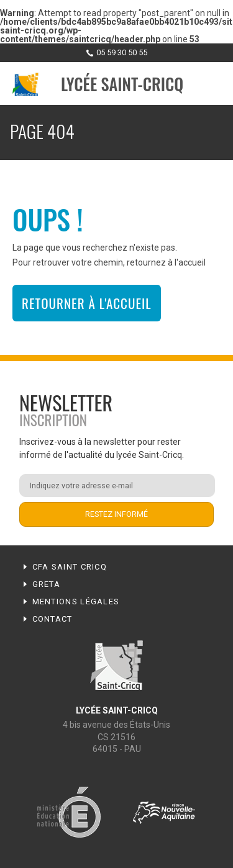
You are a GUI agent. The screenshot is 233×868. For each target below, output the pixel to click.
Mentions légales (76, 602)
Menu (212, 84)
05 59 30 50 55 (122, 52)
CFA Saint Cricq (70, 567)
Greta (47, 584)
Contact (53, 619)
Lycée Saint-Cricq (122, 84)
